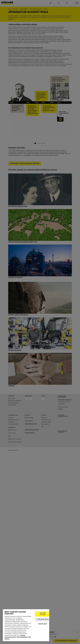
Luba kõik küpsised (43, 614)
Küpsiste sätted (43, 624)
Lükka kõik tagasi (43, 619)
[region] (26, 625)
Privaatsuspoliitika (22, 637)
